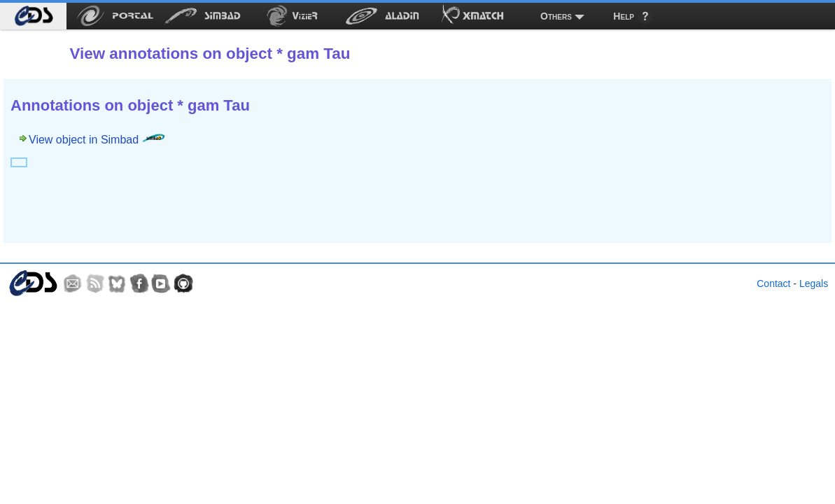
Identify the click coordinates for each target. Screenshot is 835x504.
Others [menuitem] (556, 16)
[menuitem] (33, 16)
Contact (773, 283)
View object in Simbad (97, 140)
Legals (814, 283)
